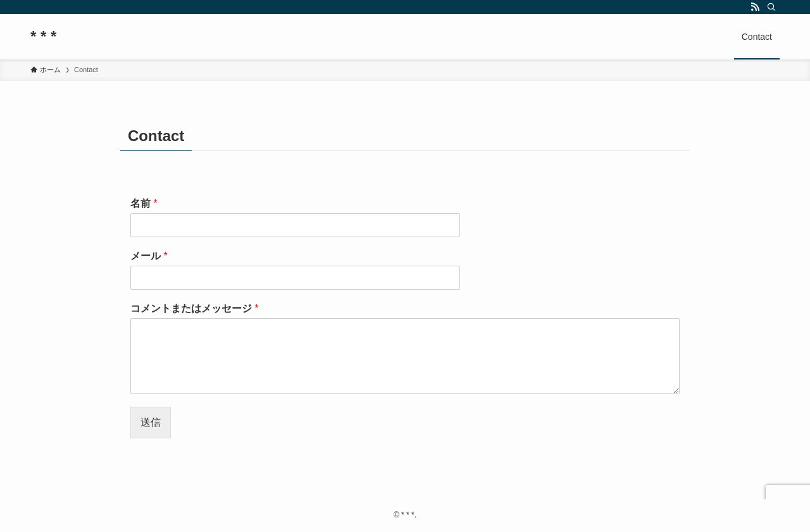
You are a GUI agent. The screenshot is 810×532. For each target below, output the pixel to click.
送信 (151, 422)
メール (149, 256)
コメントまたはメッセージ (195, 308)
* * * (43, 37)
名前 (144, 203)
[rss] (755, 7)
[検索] (771, 7)
